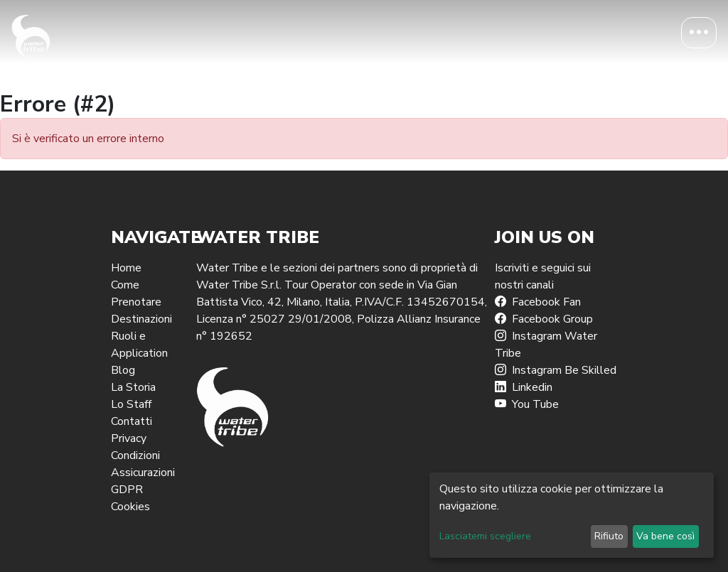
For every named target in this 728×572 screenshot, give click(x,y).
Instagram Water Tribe (546, 345)
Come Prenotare (136, 293)
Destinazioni (141, 319)
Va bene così (665, 536)
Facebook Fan (538, 302)
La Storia (133, 387)
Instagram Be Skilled (556, 370)
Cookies (130, 507)
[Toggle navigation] (699, 33)
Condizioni (135, 455)
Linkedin (524, 387)
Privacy (129, 438)
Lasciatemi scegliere (485, 536)
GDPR (127, 490)
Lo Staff (131, 404)
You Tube (527, 404)
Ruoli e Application (139, 345)
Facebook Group (544, 319)
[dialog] (572, 515)
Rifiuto (609, 536)
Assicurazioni (143, 473)
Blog (123, 370)
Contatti (132, 421)
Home (126, 268)
